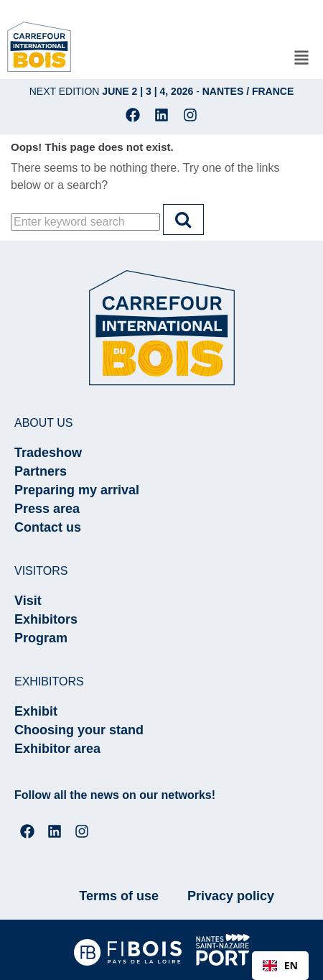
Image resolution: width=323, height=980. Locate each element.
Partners (41, 471)
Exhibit (36, 711)
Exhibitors (46, 619)
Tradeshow (48, 453)
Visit (28, 601)
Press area (47, 509)
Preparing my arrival (77, 490)
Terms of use (119, 896)
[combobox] (280, 966)
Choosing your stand (79, 730)
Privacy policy (231, 896)
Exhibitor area (57, 749)
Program (41, 638)
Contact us (48, 527)
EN (280, 965)
